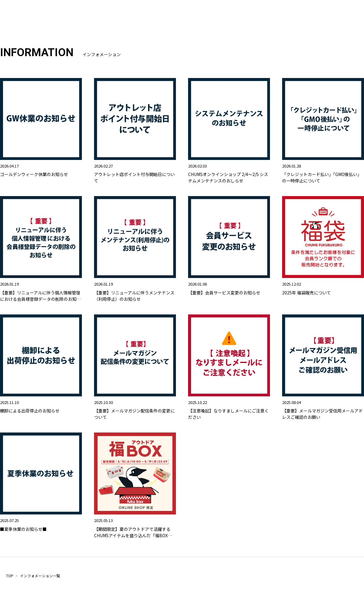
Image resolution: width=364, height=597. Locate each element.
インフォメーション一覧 (40, 576)
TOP (10, 576)
